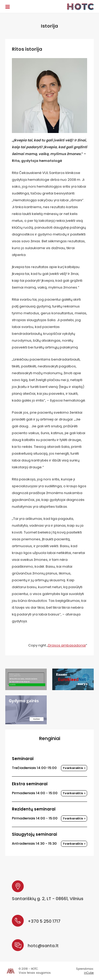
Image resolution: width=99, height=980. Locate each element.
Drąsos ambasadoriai (67, 645)
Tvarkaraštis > (74, 768)
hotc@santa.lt (43, 946)
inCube (89, 973)
